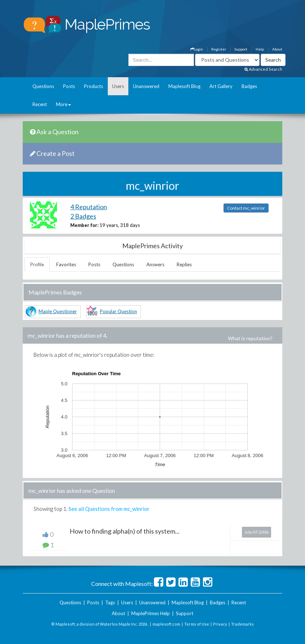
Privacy (220, 624)
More (63, 104)
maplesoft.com (166, 624)
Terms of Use (197, 624)
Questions (43, 86)
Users (118, 86)
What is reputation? (250, 338)
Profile (37, 264)
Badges (249, 86)
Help (260, 49)
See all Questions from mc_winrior (109, 509)
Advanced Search (263, 69)
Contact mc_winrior (246, 208)
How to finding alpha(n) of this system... (125, 531)
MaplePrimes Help (151, 613)
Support (241, 49)
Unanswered (146, 86)
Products (94, 86)
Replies (184, 264)
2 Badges (83, 216)
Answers (155, 264)
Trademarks (242, 624)
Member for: (84, 225)
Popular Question (118, 311)
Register (219, 49)
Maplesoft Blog (184, 86)
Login (197, 49)
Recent (40, 104)
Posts (69, 86)
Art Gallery (221, 86)
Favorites (66, 264)
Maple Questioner (58, 311)
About (277, 49)
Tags (110, 603)
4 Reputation (89, 207)
